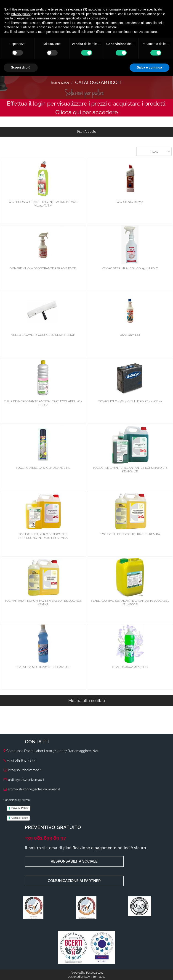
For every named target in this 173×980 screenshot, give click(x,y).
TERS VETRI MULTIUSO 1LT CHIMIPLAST (43, 667)
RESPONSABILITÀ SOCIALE (74, 861)
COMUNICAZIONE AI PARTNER (74, 881)
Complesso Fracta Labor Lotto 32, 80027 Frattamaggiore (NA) (52, 751)
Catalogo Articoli (98, 82)
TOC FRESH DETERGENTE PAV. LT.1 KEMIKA (130, 534)
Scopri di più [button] (21, 67)
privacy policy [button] (21, 14)
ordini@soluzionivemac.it (24, 780)
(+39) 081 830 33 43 (21, 760)
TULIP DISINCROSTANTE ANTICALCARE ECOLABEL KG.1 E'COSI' (43, 403)
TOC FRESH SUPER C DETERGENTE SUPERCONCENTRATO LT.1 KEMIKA (43, 536)
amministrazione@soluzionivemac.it (32, 789)
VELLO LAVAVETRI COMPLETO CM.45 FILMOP (43, 335)
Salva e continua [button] (149, 67)
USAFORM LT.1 (130, 335)
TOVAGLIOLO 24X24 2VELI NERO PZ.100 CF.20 (130, 401)
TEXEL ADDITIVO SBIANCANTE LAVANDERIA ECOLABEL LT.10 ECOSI (130, 603)
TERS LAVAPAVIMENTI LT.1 (130, 667)
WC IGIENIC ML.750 (130, 202)
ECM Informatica (95, 977)
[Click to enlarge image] (33, 907)
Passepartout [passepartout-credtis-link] (94, 973)
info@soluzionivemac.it (23, 770)
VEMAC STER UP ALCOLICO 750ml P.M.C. (130, 268)
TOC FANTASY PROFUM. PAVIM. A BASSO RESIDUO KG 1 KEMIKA (43, 603)
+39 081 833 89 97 (45, 838)
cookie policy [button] (98, 18)
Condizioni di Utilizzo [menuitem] (17, 800)
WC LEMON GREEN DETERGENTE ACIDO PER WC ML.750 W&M (43, 204)
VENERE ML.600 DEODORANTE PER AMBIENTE (43, 268)
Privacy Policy (20, 808)
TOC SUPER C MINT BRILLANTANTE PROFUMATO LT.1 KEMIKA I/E (130, 470)
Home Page (60, 82)
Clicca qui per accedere (87, 112)
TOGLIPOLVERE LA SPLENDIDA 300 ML (43, 468)
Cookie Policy (20, 818)
